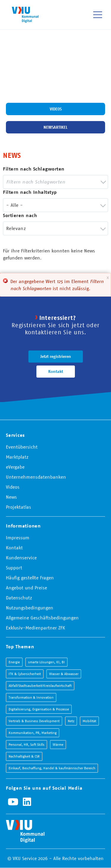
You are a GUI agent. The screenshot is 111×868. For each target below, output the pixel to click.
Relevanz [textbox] (16, 228)
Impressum (18, 538)
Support (14, 568)
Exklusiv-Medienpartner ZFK (36, 628)
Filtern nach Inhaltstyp (30, 192)
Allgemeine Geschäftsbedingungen (42, 618)
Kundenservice (21, 558)
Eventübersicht (22, 447)
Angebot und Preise (26, 588)
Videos (56, 109)
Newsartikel (55, 127)
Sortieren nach (20, 215)
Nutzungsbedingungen (30, 608)
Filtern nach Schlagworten (34, 169)
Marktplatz (17, 457)
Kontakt (56, 371)
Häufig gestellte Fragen (30, 578)
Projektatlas (18, 507)
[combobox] (55, 182)
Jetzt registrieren (56, 356)
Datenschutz (19, 598)
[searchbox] (39, 182)
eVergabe (15, 467)
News (11, 497)
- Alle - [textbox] (15, 205)
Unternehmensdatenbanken (36, 477)
